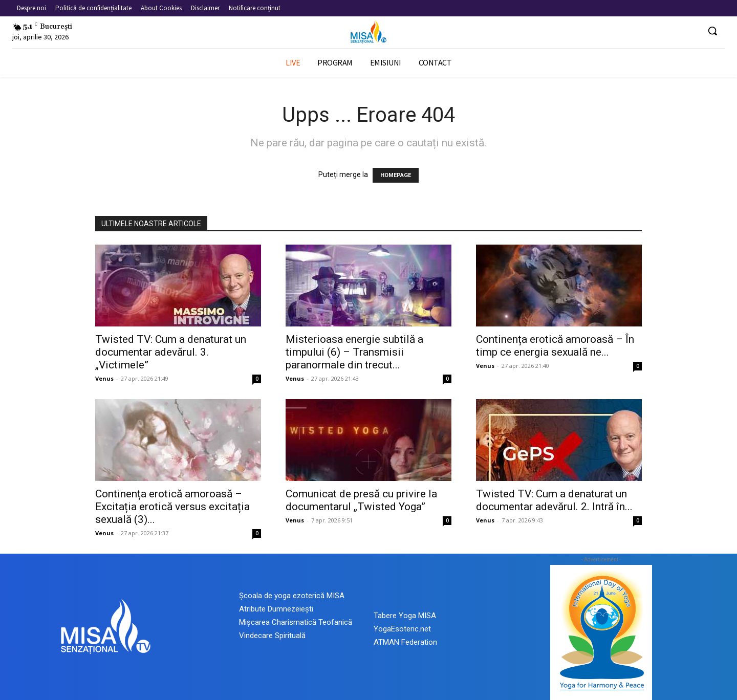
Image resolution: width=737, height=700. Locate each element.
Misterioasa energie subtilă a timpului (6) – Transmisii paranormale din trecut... (354, 352)
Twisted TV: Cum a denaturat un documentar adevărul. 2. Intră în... (554, 500)
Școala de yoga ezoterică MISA (292, 596)
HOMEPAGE (396, 175)
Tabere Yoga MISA (405, 616)
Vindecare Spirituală (272, 636)
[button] (712, 31)
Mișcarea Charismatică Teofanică (296, 622)
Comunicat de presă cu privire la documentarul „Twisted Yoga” (361, 500)
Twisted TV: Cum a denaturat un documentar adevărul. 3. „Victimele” (171, 352)
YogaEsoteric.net (402, 629)
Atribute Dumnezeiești (276, 609)
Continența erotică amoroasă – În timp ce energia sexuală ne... (555, 346)
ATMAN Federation (405, 642)
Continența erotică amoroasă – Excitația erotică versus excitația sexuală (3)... (172, 507)
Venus (104, 378)
